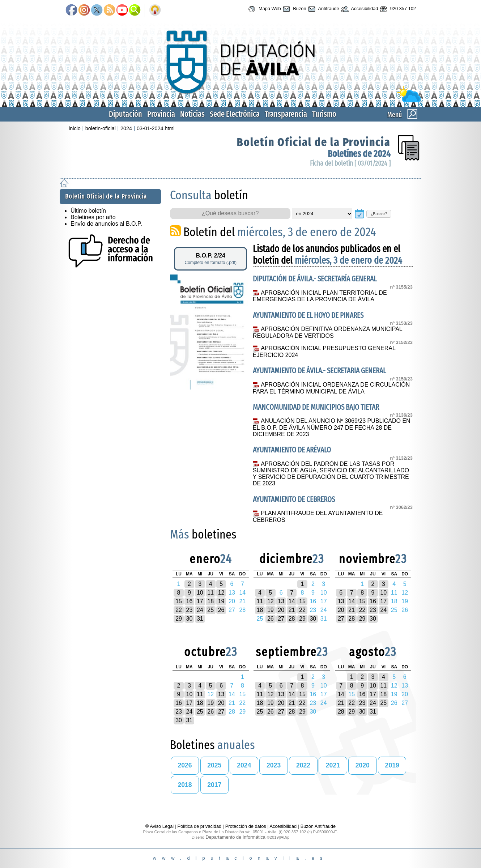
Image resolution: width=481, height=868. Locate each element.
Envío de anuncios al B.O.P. (106, 224)
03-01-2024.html (156, 128)
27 (281, 619)
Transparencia (286, 114)
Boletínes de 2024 (359, 154)
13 (281, 601)
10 (200, 593)
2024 (126, 128)
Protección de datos (246, 826)
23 (190, 610)
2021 (333, 765)
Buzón (294, 9)
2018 (185, 785)
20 (281, 610)
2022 (303, 765)
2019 (392, 765)
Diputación (125, 114)
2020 (363, 765)
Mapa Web (263, 9)
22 (179, 610)
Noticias (192, 114)
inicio (75, 128)
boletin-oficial (101, 128)
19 (221, 601)
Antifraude (323, 9)
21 (292, 610)
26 (221, 610)
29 (179, 619)
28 (292, 619)
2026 (185, 765)
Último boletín (88, 211)
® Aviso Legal (160, 826)
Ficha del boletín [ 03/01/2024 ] (350, 163)
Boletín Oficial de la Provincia (314, 142)
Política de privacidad (200, 826)
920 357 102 (397, 9)
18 (210, 601)
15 (179, 601)
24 (200, 610)
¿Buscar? (379, 214)
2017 (214, 785)
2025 (214, 765)
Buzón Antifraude (318, 826)
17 (200, 601)
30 (190, 619)
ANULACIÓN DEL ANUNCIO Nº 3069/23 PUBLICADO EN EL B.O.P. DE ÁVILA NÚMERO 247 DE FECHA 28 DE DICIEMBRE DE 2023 (332, 427)
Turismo (324, 114)
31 (200, 619)
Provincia (161, 114)
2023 (274, 765)
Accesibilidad (359, 9)
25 (210, 610)
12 (221, 593)
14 (292, 601)
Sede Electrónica (235, 114)
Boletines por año (93, 217)
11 (210, 593)
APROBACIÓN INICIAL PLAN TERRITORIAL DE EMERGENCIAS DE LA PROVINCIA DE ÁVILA (320, 296)
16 (190, 601)
